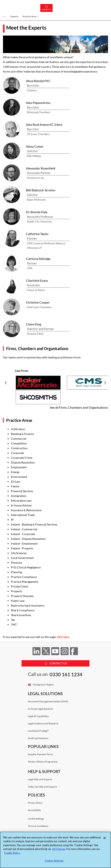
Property (17, 591)
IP (12, 520)
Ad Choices (59, 849)
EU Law (16, 481)
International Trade (23, 515)
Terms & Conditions (38, 826)
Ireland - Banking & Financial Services (34, 524)
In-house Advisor (22, 505)
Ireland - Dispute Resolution (28, 539)
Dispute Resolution (23, 462)
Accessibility (34, 810)
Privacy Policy (35, 803)
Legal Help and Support (40, 779)
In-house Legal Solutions (41, 709)
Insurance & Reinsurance (26, 510)
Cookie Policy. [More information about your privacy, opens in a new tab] (12, 853)
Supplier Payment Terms (40, 754)
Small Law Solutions (38, 738)
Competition (19, 443)
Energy (15, 472)
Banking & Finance (22, 434)
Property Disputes (22, 596)
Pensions (17, 563)
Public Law (18, 601)
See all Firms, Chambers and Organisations (79, 407)
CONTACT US (56, 663)
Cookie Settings (36, 819)
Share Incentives (21, 615)
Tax (13, 620)
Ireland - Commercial (24, 529)
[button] (5, 17)
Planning (16, 572)
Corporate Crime (22, 458)
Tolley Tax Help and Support (42, 787)
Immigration (19, 496)
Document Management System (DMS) (48, 701)
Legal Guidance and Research (43, 723)
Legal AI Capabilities (38, 716)
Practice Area (31, 16)
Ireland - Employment (24, 543)
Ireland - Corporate (23, 534)
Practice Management (25, 582)
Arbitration (18, 429)
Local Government (22, 558)
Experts (14, 16)
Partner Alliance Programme (43, 762)
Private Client (20, 586)
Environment (19, 477)
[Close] (105, 838)
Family (15, 486)
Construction (19, 448)
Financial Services (22, 491)
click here (63, 637)
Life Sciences (19, 553)
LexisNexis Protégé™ (38, 731)
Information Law (21, 501)
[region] (55, 850)
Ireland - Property (22, 548)
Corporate (17, 453)
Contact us (46, 8)
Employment (19, 467)
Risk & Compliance (23, 610)
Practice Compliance (24, 577)
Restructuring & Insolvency (28, 605)
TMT (14, 625)
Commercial (19, 439)
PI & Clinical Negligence (26, 567)
